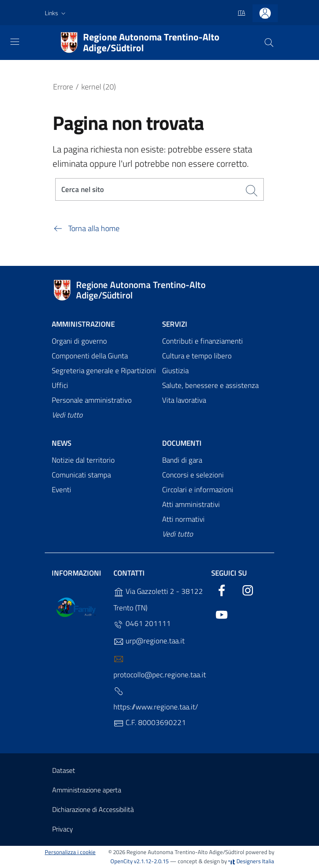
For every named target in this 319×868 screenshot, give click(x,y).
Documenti (182, 444)
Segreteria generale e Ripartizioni (104, 371)
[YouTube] (222, 614)
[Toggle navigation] (15, 42)
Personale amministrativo (92, 401)
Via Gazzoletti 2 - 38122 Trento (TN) (158, 600)
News (61, 444)
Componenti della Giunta (90, 357)
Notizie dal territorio (83, 461)
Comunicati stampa (81, 476)
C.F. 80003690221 (150, 723)
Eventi (61, 490)
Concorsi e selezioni (193, 476)
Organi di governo (79, 342)
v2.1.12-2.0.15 (151, 861)
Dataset (64, 771)
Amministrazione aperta (87, 790)
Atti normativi (183, 520)
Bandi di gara (182, 461)
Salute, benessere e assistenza (210, 386)
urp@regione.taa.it (149, 641)
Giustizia (175, 371)
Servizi (175, 325)
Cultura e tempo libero (197, 357)
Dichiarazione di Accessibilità (93, 810)
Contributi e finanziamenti (203, 342)
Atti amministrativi (191, 505)
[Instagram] (248, 590)
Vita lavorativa (184, 401)
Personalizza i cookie (70, 853)
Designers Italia (251, 861)
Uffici (60, 386)
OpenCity (122, 861)
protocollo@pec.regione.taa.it (160, 668)
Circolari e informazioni (198, 490)
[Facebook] (222, 590)
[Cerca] (269, 43)
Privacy (63, 829)
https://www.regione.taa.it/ (156, 700)
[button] (56, 13)
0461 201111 (142, 624)
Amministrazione (83, 325)
